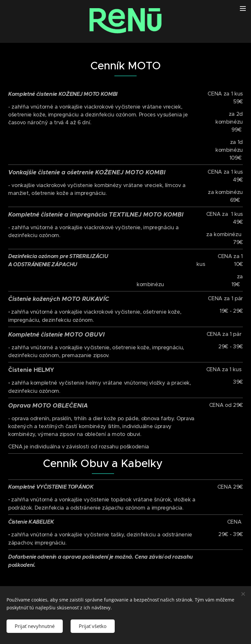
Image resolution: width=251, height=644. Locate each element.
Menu (243, 9)
